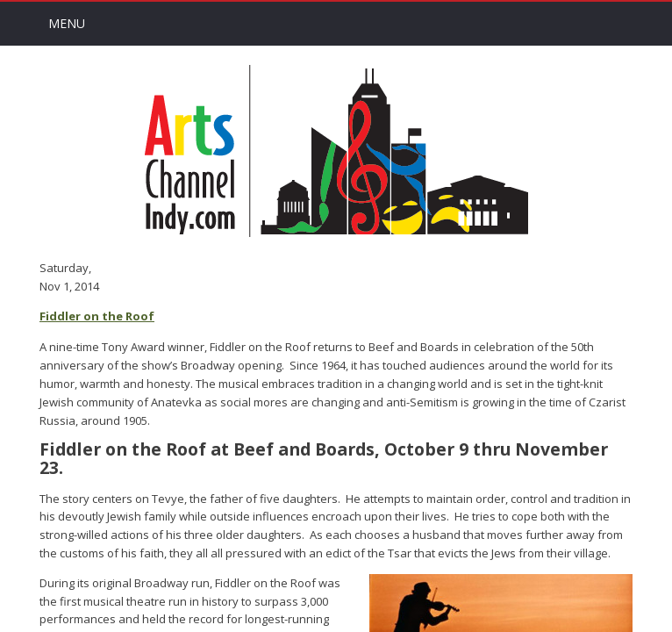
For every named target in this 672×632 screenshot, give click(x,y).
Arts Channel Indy (336, 151)
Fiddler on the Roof (97, 316)
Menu (67, 23)
